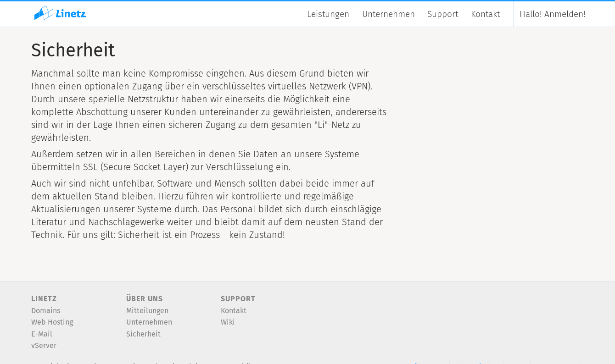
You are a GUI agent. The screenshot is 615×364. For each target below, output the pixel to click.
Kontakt (485, 14)
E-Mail (42, 334)
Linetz (44, 299)
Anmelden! (553, 14)
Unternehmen (389, 14)
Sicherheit (143, 334)
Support (443, 14)
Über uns (145, 299)
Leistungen (328, 14)
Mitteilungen (147, 311)
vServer (44, 345)
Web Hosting (52, 322)
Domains (46, 311)
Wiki (228, 322)
